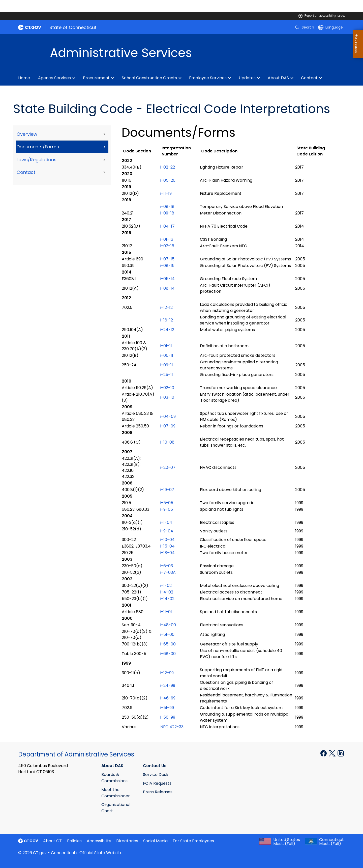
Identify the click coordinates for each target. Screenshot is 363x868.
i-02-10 (167, 388)
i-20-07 (168, 467)
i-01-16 (167, 239)
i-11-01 (166, 612)
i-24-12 (167, 330)
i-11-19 (166, 193)
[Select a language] (330, 27)
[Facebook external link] (324, 753)
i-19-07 (167, 490)
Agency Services (54, 78)
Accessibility (99, 841)
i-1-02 (166, 586)
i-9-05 (167, 509)
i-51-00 (167, 634)
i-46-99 (168, 698)
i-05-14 (168, 279)
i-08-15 (167, 266)
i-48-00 (168, 625)
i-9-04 (167, 531)
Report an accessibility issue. (322, 16)
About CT (52, 841)
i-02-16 (167, 246)
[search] (304, 27)
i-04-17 (168, 226)
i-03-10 (167, 397)
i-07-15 (168, 259)
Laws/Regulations (37, 160)
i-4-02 (167, 592)
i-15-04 (168, 546)
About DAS (278, 78)
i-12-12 (167, 307)
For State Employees (193, 841)
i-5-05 (167, 503)
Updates (247, 78)
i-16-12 (167, 320)
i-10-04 (168, 540)
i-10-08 (167, 442)
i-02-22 (168, 167)
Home (24, 78)
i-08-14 (168, 288)
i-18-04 (168, 553)
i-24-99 (168, 685)
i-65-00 (168, 644)
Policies (74, 841)
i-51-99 (167, 708)
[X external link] (333, 753)
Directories (127, 841)
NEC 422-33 (172, 727)
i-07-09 (168, 426)
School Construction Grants (149, 78)
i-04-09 (168, 416)
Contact (309, 78)
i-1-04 (166, 522)
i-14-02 (167, 599)
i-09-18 (167, 213)
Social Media (155, 841)
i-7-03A (168, 572)
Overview (27, 134)
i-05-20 (168, 180)
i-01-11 (166, 346)
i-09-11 (167, 365)
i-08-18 (167, 207)
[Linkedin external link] (341, 753)
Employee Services (208, 78)
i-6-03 (167, 566)
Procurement (96, 78)
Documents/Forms (38, 147)
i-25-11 (167, 375)
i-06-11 (167, 355)
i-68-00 (169, 654)
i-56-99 (168, 717)
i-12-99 (167, 673)
